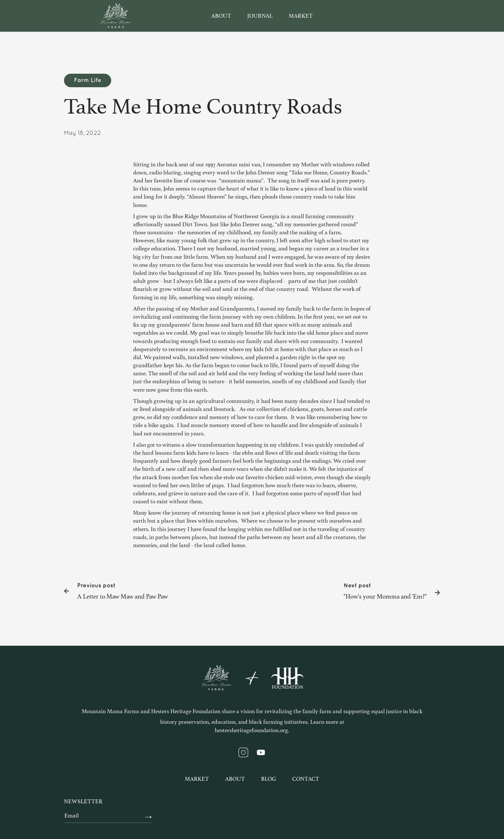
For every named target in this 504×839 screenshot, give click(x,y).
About (235, 779)
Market (197, 779)
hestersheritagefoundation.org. (252, 730)
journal (260, 16)
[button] (398, 16)
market (301, 16)
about (221, 16)
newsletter (83, 801)
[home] (116, 16)
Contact (306, 779)
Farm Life (88, 80)
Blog (269, 779)
